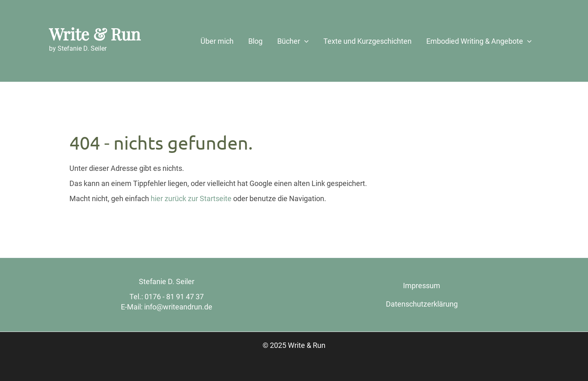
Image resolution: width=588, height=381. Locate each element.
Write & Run (95, 34)
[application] (304, 41)
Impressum (422, 286)
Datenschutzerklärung (422, 304)
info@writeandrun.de (178, 307)
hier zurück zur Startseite (191, 198)
